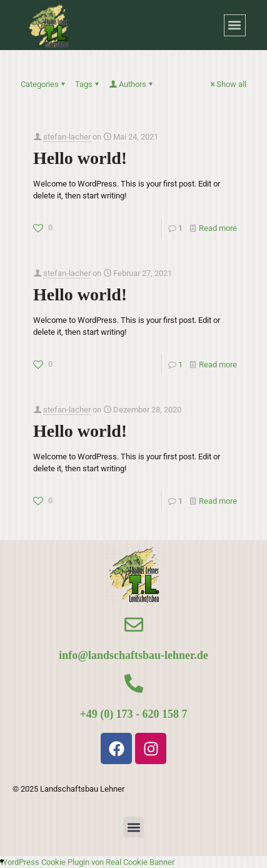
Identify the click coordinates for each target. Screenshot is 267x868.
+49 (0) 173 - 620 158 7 (133, 714)
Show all (227, 84)
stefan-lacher (67, 137)
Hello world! (80, 158)
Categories (44, 84)
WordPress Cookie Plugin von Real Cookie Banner (87, 862)
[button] (235, 25)
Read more (218, 228)
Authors (132, 84)
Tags (88, 84)
